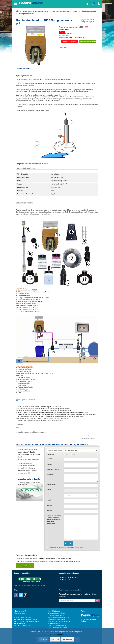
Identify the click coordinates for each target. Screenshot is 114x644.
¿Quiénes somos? (20, 611)
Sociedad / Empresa (53, 469)
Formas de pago (19, 613)
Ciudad (49, 489)
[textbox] (81, 485)
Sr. (74, 455)
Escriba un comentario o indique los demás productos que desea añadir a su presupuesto (54, 520)
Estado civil (50, 455)
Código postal (51, 484)
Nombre (49, 464)
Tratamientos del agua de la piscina (36, 11)
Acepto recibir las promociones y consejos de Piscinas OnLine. (66, 548)
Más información (57, 634)
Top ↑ (83, 611)
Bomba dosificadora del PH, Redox (65, 11)
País (48, 495)
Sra (67, 455)
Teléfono (50, 505)
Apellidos (50, 459)
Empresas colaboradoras (56, 615)
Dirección (50, 475)
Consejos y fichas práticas (56, 613)
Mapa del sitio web (54, 611)
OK (98, 601)
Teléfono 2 (50, 511)
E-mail (49, 500)
